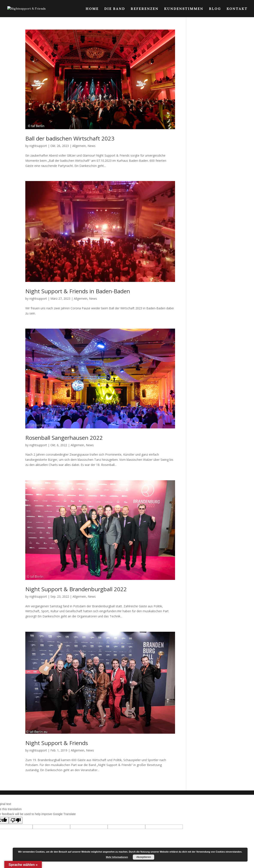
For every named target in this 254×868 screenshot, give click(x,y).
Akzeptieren (144, 857)
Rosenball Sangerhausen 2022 (64, 438)
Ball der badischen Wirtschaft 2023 (70, 138)
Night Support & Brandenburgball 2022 (76, 589)
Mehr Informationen (117, 857)
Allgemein (79, 146)
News (91, 146)
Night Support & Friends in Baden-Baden (78, 291)
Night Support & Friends (57, 743)
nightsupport (38, 146)
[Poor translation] (16, 820)
